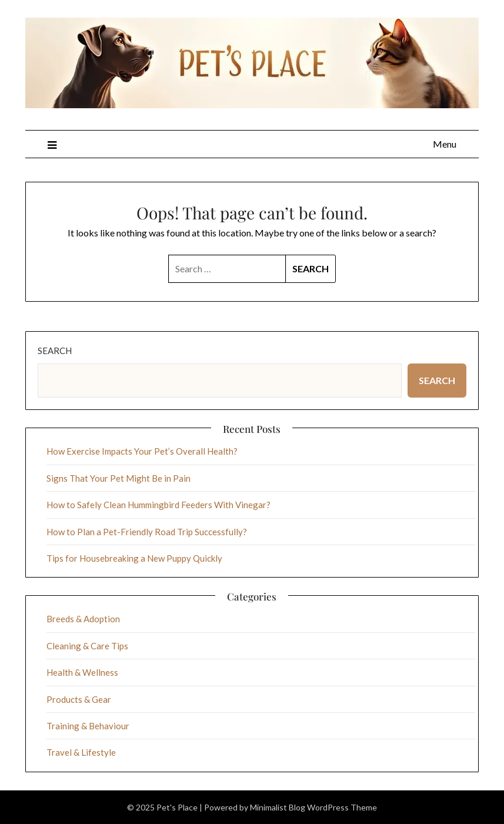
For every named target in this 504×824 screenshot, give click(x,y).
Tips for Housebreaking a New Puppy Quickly (134, 558)
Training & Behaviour (88, 726)
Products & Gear (79, 699)
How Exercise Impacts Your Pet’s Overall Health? (142, 451)
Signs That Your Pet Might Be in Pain (119, 478)
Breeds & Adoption (83, 619)
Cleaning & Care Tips (87, 646)
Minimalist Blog (278, 807)
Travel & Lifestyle (81, 752)
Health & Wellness (82, 672)
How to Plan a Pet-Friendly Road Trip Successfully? (147, 532)
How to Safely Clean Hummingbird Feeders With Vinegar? (158, 505)
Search (55, 351)
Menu (445, 144)
